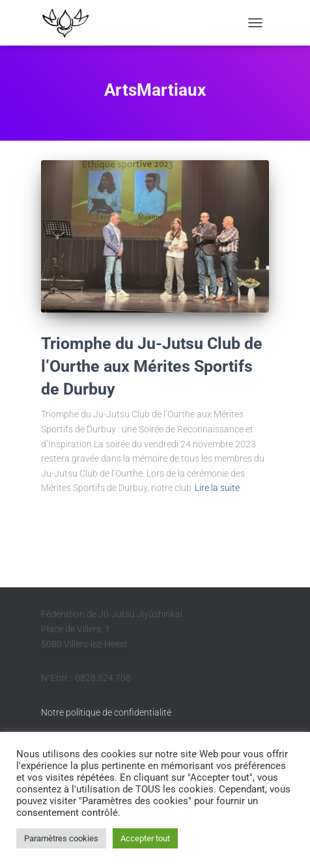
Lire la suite (217, 488)
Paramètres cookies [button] (61, 838)
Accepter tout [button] (145, 838)
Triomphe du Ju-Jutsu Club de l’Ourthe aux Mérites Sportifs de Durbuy (152, 366)
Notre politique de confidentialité (106, 712)
